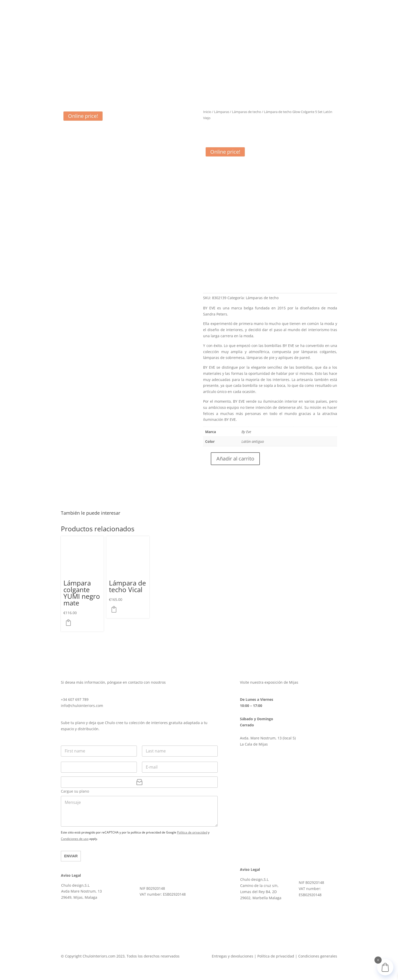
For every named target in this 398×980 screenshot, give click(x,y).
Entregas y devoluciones (233, 956)
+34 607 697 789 (75, 699)
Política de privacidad (192, 832)
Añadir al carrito (235, 459)
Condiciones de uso (75, 839)
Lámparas (222, 112)
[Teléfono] (99, 767)
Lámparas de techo (247, 112)
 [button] (70, 623)
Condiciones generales (318, 956)
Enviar (71, 856)
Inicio (207, 112)
